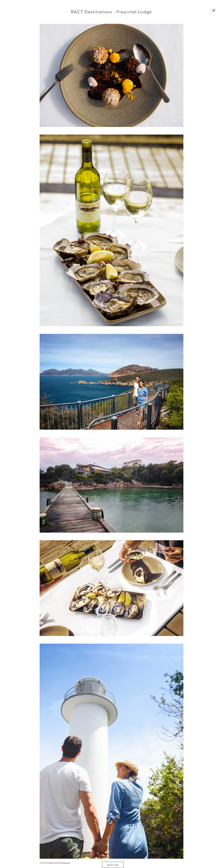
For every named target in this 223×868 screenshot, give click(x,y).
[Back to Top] (113, 865)
